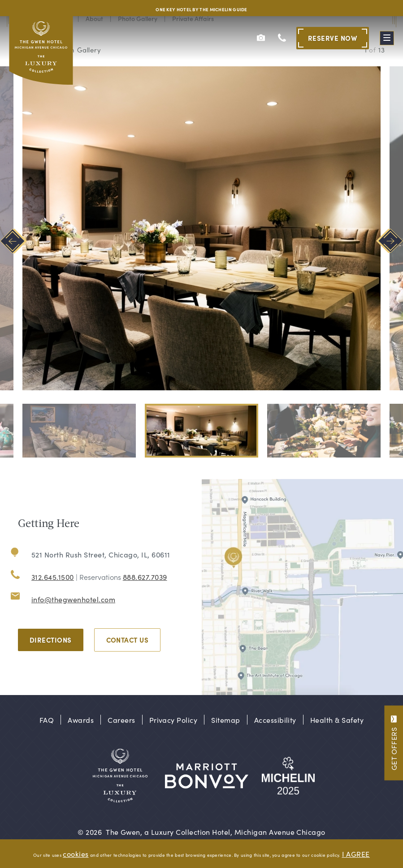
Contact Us (128, 640)
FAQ (47, 720)
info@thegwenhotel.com (73, 599)
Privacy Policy (173, 720)
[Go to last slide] (13, 241)
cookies (76, 854)
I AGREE (356, 854)
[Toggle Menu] (387, 38)
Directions (51, 640)
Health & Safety (337, 720)
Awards (81, 720)
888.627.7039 (145, 577)
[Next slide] (390, 241)
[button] (79, 431)
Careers (121, 720)
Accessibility (275, 720)
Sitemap (225, 720)
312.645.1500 (53, 577)
